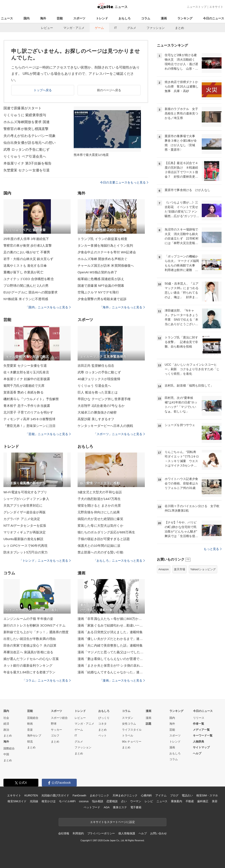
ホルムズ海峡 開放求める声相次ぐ (102, 259)
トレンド (102, 18)
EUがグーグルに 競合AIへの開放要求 (30, 292)
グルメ (132, 28)
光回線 (34, 801)
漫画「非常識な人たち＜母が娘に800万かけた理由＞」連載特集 (111, 619)
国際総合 (9, 748)
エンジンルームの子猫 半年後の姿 (28, 619)
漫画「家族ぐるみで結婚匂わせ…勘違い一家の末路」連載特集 (111, 625)
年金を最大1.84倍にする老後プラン (29, 672)
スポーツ (79, 18)
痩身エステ (120, 807)
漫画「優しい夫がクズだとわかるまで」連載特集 (111, 639)
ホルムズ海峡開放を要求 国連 (27, 122)
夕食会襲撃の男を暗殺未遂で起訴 (102, 299)
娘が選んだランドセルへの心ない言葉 (31, 659)
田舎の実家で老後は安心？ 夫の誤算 (30, 645)
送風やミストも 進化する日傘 (25, 266)
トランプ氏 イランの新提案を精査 (102, 239)
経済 (6, 724)
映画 (30, 724)
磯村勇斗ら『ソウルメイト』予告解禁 (31, 399)
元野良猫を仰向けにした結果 (99, 512)
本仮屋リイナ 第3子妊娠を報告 (27, 163)
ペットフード (92, 807)
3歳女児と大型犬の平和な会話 (100, 492)
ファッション (156, 28)
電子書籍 (136, 807)
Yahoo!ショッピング (203, 569)
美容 (215, 801)
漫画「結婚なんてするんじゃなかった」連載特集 (111, 672)
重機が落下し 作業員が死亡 (23, 272)
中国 (6, 754)
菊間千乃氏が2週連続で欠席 (24, 386)
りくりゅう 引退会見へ (94, 386)
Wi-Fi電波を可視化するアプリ (25, 492)
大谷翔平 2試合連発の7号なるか (101, 406)
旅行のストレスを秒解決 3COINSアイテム (34, 625)
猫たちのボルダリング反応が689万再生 (106, 532)
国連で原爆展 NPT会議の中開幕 (101, 286)
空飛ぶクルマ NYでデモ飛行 (98, 292)
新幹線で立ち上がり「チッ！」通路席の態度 (36, 632)
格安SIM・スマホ (207, 795)
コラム (146, 18)
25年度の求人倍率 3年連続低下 (26, 239)
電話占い (187, 795)
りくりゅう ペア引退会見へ (25, 156)
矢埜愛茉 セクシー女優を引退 (27, 170)
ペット (102, 736)
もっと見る (213, 549)
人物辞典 (198, 742)
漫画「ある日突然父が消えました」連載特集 (110, 632)
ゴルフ (55, 736)
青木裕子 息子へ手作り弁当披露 (27, 406)
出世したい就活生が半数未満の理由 (30, 639)
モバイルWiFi (67, 801)
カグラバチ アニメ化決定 (22, 519)
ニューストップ (197, 7)
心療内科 (146, 795)
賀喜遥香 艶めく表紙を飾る (23, 392)
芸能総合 (33, 718)
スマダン (128, 718)
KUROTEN (31, 795)
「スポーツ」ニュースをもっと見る (119, 434)
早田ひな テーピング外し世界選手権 (104, 399)
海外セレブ (34, 736)
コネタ (102, 724)
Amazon (164, 569)
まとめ (180, 28)
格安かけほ (48, 801)
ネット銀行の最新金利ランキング (28, 665)
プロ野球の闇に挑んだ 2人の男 (26, 286)
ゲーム (99, 28)
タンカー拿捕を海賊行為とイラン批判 (105, 245)
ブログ (174, 795)
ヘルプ (197, 753)
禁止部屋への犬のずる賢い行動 (100, 552)
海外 (43, 18)
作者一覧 (198, 724)
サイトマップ (201, 747)
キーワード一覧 (203, 736)
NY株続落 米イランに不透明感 (26, 299)
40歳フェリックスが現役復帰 (99, 379)
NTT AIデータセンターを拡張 (25, 526)
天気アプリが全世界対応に (23, 505)
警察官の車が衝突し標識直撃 (26, 129)
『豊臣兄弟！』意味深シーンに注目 (30, 426)
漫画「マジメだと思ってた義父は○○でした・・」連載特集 (111, 652)
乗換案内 (176, 801)
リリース (199, 718)
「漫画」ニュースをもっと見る (122, 680)
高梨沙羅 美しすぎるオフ (96, 419)
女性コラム (129, 724)
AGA (107, 807)
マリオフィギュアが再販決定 (25, 532)
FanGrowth (79, 795)
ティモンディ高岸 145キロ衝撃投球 (29, 419)
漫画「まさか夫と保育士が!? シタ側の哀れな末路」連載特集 (111, 665)
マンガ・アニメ (74, 28)
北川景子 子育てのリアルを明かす (28, 412)
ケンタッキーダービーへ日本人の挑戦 (105, 426)
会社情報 (64, 833)
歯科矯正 (203, 801)
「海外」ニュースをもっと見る (122, 307)
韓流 (30, 742)
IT (116, 28)
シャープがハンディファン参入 (26, 499)
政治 (6, 730)
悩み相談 (98, 801)
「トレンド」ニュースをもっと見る (45, 561)
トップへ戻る (43, 90)
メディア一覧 (201, 730)
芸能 (60, 18)
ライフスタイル (132, 730)
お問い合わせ (159, 833)
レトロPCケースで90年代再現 (25, 546)
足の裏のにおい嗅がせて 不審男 (27, 252)
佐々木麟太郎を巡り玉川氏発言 (26, 372)
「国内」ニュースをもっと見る (48, 307)
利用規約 (78, 833)
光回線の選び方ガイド (55, 795)
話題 (148, 724)
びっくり (104, 718)
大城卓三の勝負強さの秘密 (97, 412)
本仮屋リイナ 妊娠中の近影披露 (27, 379)
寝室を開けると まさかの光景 (99, 505)
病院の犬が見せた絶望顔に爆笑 (100, 519)
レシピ (149, 801)
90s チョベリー (132, 742)
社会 (6, 718)
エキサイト (216, 7)
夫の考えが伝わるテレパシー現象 (30, 136)
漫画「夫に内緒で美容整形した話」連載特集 (110, 645)
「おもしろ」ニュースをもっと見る (119, 561)
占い (124, 801)
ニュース (7, 18)
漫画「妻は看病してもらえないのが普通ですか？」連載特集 (111, 659)
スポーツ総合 (59, 718)
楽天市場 (180, 569)
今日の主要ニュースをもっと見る (124, 182)
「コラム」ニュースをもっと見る (47, 680)
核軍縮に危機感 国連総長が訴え (101, 279)
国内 (27, 18)
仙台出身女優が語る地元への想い (30, 143)
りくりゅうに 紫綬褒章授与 (25, 115)
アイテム (161, 795)
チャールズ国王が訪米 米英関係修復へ (106, 266)
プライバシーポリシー (101, 833)
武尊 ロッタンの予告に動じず (27, 150)
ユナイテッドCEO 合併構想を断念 (29, 279)
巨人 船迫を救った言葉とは (98, 392)
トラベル (128, 736)
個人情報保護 (127, 833)
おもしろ (125, 18)
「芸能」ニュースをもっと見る (48, 434)
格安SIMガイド (17, 801)
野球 (54, 724)
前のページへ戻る (109, 90)
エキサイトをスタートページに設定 (112, 822)
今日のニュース (214, 18)
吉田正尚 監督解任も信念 (96, 366)
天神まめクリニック (125, 795)
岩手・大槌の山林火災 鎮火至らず (28, 259)
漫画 (164, 18)
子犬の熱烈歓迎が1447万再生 (99, 499)
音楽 (30, 730)
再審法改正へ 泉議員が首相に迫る (28, 652)
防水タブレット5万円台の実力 (26, 552)
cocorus (84, 801)
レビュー (47, 28)
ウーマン (136, 801)
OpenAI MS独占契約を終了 (97, 272)
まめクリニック (99, 795)
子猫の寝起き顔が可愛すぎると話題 (104, 539)
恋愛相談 (112, 801)
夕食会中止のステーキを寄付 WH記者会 (107, 252)
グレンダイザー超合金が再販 (25, 512)
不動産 (190, 801)
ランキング (185, 18)
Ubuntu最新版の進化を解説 (23, 539)
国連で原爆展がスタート (23, 108)
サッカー (56, 730)
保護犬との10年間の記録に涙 (99, 546)
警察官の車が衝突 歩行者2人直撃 (28, 245)
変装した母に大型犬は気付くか (100, 526)
